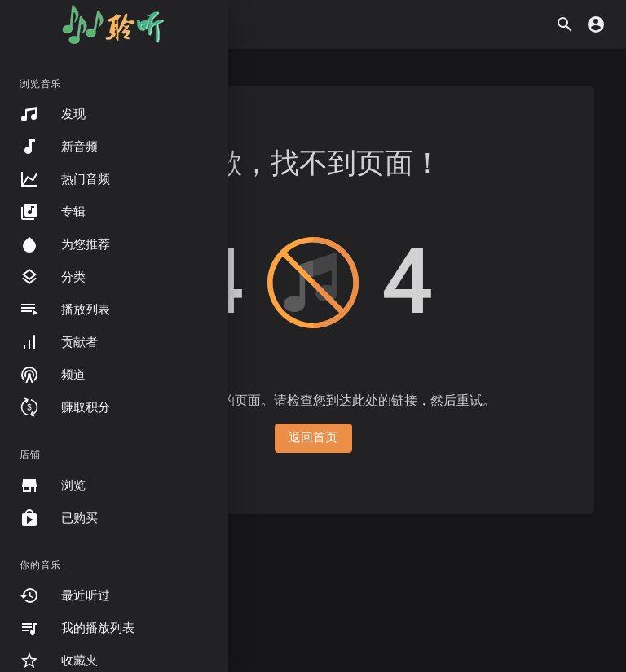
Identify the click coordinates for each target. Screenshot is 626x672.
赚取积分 (65, 407)
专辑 (53, 212)
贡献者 (59, 342)
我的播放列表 (77, 628)
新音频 (59, 147)
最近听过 (65, 595)
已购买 (59, 518)
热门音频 (65, 179)
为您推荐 (65, 244)
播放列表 (65, 310)
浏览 (53, 485)
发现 (53, 114)
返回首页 (313, 437)
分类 (53, 277)
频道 (53, 375)
